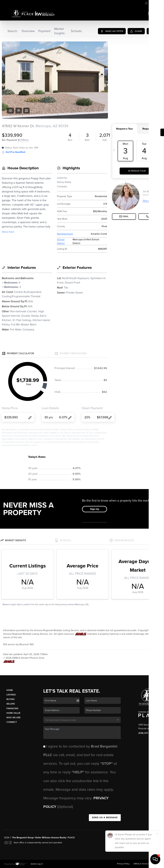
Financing (12, 708)
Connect (12, 722)
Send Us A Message (105, 818)
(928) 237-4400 (146, 733)
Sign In (152, 3)
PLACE (71, 838)
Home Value (13, 713)
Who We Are (13, 718)
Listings (11, 695)
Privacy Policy (123, 864)
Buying (10, 699)
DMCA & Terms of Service (145, 864)
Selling (11, 704)
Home (10, 690)
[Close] (157, 834)
